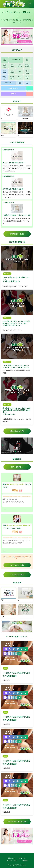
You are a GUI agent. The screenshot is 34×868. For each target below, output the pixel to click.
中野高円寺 (12, 66)
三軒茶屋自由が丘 (12, 78)
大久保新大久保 (20, 66)
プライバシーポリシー (13, 861)
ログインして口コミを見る (17, 565)
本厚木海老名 (5, 72)
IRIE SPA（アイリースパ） (15, 484)
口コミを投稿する (17, 467)
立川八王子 (5, 60)
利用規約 (25, 861)
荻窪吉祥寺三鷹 (5, 66)
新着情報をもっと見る (17, 234)
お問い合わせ (22, 858)
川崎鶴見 (27, 83)
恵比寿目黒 (27, 78)
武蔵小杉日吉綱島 (5, 78)
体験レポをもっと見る (17, 431)
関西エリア (13, 94)
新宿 (20, 72)
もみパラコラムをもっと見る (17, 822)
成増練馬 (27, 60)
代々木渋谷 (20, 78)
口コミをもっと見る (17, 575)
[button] (32, 36)
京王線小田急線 (12, 72)
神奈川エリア (8, 83)
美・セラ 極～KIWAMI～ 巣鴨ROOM (18, 526)
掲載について (12, 858)
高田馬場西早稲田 (27, 66)
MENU (29, 4)
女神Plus (25, 119)
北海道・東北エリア (13, 88)
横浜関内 (20, 83)
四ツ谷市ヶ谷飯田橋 (27, 72)
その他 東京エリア (16, 60)
